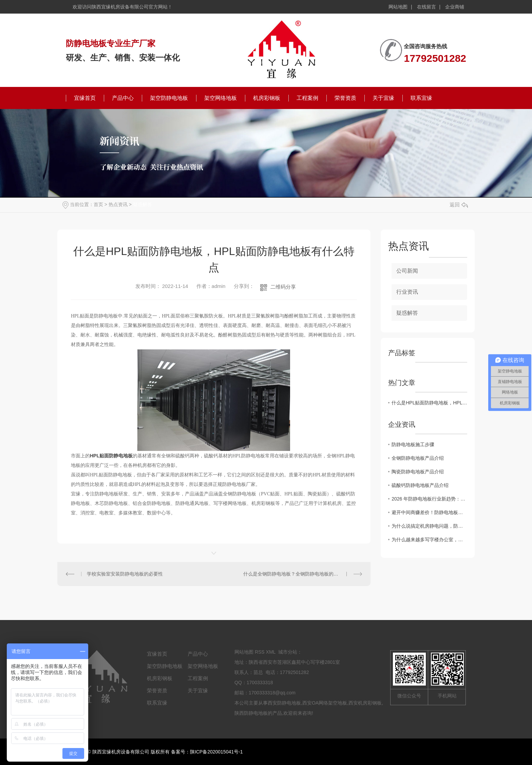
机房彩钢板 (267, 98)
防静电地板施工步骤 (413, 444)
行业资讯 (407, 292)
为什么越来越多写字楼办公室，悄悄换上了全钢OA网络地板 (429, 540)
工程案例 (307, 98)
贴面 (104, 456)
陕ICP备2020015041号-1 (216, 752)
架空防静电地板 (169, 98)
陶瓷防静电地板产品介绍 (418, 472)
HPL (95, 456)
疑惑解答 (142, 204)
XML (271, 652)
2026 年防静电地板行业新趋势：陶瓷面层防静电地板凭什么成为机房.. (429, 499)
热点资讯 (118, 204)
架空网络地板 (221, 98)
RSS (260, 652)
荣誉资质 (345, 98)
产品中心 (123, 98)
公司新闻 (407, 271)
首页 (98, 204)
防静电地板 (121, 456)
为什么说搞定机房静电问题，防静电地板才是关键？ (429, 526)
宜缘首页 (85, 98)
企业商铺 (455, 7)
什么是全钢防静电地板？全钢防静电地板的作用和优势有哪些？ (303, 574)
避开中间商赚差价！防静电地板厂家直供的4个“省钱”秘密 (429, 512)
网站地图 (398, 7)
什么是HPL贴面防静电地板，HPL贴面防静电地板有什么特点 (429, 403)
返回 (459, 205)
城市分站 (288, 652)
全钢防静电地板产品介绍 (418, 458)
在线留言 (426, 7)
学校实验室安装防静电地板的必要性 (125, 574)
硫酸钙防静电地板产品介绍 (420, 485)
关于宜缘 (383, 98)
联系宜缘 (421, 98)
